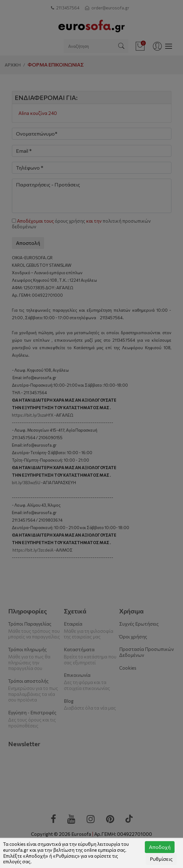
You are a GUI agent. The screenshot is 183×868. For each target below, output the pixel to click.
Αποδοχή (160, 847)
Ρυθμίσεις (161, 859)
